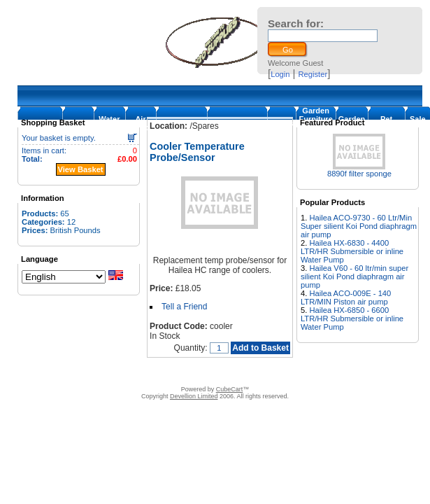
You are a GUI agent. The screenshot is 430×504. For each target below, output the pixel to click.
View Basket (81, 169)
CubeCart (230, 389)
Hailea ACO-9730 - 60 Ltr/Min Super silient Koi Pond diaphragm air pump (359, 226)
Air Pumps (141, 123)
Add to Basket (260, 348)
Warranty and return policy (297, 372)
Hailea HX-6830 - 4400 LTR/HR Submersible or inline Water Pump (352, 251)
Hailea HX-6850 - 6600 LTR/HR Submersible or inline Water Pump (352, 318)
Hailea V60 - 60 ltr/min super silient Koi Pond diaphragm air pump (354, 276)
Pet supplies (386, 123)
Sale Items (418, 123)
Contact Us (150, 372)
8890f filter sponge (359, 174)
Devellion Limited (194, 396)
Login (280, 74)
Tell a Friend (184, 307)
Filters (281, 123)
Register (313, 74)
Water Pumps (109, 123)
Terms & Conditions (210, 372)
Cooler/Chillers (237, 123)
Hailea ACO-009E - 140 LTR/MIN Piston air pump (346, 297)
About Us (107, 372)
